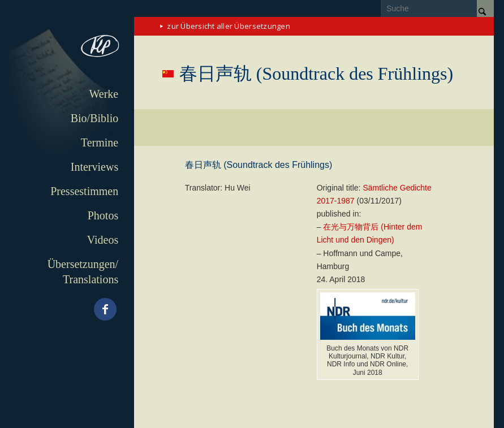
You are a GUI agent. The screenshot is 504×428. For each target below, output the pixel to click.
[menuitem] (67, 94)
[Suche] (437, 8)
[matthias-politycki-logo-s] (67, 47)
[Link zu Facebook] (105, 309)
